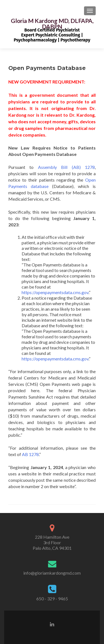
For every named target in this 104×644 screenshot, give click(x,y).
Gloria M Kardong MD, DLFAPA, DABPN (52, 23)
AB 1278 (30, 454)
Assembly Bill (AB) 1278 (66, 167)
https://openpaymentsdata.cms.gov (55, 292)
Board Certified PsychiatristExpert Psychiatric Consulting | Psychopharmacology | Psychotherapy (52, 35)
